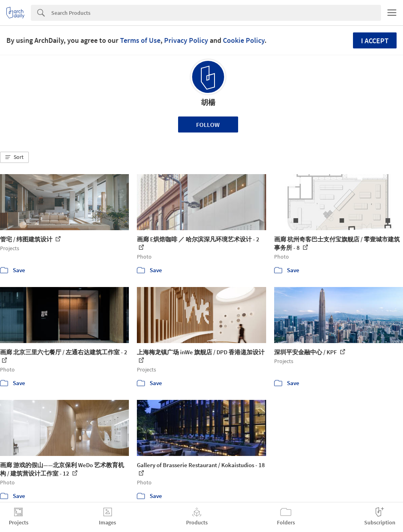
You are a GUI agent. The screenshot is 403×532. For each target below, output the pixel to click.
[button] (14, 157)
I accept (375, 41)
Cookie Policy (244, 40)
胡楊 (208, 102)
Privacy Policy (186, 40)
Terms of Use (140, 40)
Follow (208, 124)
